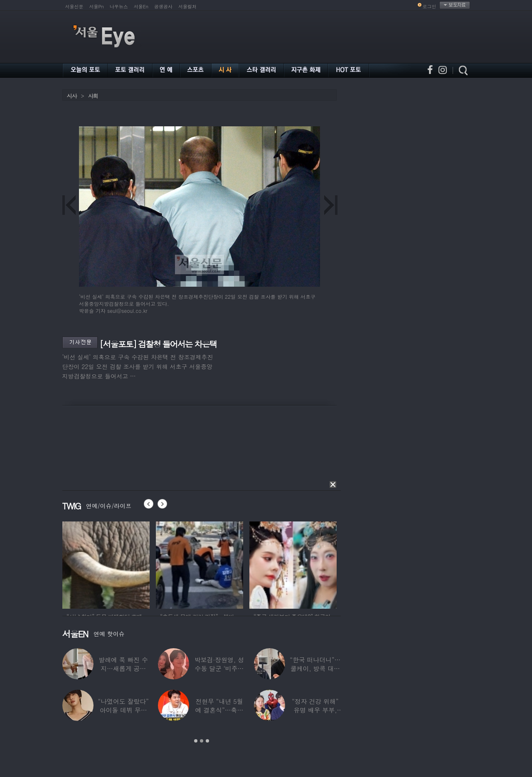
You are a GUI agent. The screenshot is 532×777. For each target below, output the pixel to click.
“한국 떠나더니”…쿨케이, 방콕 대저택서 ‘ (315, 668)
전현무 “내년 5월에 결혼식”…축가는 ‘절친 (219, 710)
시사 (72, 96)
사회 (93, 96)
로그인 (430, 6)
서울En (141, 6)
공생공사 (163, 6)
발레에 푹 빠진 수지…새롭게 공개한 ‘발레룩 (123, 668)
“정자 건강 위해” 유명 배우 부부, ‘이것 (315, 710)
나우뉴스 (119, 6)
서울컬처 (187, 6)
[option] (106, 564)
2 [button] (202, 741)
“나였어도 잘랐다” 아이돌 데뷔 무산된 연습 (123, 710)
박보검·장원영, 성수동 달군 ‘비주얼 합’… (219, 668)
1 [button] (196, 741)
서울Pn (97, 6)
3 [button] (207, 741)
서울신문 (74, 6)
